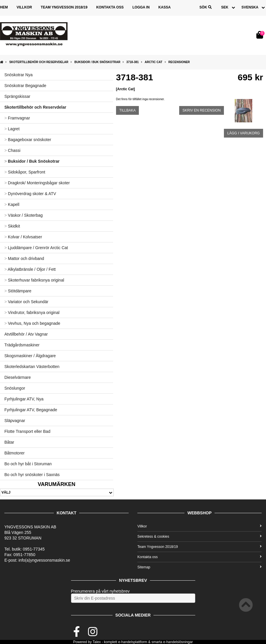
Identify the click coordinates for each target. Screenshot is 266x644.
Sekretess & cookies (199, 537)
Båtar (9, 442)
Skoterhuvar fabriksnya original (34, 280)
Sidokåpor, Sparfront (25, 172)
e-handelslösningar (178, 642)
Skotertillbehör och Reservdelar (39, 62)
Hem (4, 7)
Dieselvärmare (18, 377)
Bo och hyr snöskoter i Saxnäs (32, 475)
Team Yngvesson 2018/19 (64, 7)
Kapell (12, 204)
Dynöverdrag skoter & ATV (30, 194)
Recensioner (179, 62)
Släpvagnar (15, 421)
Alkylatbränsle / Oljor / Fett (30, 269)
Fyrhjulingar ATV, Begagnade (31, 410)
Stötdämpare (18, 291)
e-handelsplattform (133, 642)
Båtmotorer (14, 453)
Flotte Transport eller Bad (27, 431)
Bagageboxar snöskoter (28, 140)
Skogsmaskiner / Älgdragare (30, 356)
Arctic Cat (153, 62)
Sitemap (199, 567)
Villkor (24, 7)
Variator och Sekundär (26, 302)
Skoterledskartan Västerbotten (32, 367)
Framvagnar (17, 118)
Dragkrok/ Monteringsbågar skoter (37, 183)
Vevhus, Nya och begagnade (32, 323)
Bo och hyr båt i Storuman (28, 464)
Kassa (165, 7)
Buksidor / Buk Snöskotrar (97, 62)
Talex (97, 642)
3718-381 (132, 62)
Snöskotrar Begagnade (25, 86)
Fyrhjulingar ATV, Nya (24, 399)
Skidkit (12, 226)
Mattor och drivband (24, 258)
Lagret (12, 129)
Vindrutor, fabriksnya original (32, 313)
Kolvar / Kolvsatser (23, 237)
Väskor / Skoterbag (24, 215)
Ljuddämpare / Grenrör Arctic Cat (36, 248)
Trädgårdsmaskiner (22, 345)
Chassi (12, 150)
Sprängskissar (17, 96)
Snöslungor (15, 388)
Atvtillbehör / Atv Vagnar (26, 334)
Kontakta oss (110, 7)
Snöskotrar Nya (18, 75)
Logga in (141, 7)
